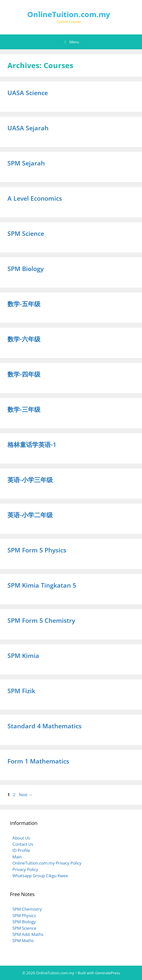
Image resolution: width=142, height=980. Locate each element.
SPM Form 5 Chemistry (41, 620)
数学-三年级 (24, 409)
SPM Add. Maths (28, 934)
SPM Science (26, 233)
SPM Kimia (23, 655)
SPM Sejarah (26, 163)
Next (26, 795)
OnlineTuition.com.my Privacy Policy (47, 863)
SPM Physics (24, 915)
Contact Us (23, 844)
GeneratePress (108, 973)
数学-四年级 (24, 374)
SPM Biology (26, 269)
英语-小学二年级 (30, 515)
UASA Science (28, 93)
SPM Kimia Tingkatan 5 (42, 585)
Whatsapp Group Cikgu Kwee (40, 876)
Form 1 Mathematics (38, 761)
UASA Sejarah (28, 128)
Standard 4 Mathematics (44, 726)
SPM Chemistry (27, 909)
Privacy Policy (25, 869)
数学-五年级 (24, 304)
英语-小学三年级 (30, 480)
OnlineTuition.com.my (69, 14)
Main (17, 857)
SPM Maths (23, 940)
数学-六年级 (24, 339)
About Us (21, 838)
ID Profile (21, 850)
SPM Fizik (21, 691)
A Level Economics (35, 198)
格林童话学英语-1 (32, 444)
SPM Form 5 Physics (37, 550)
